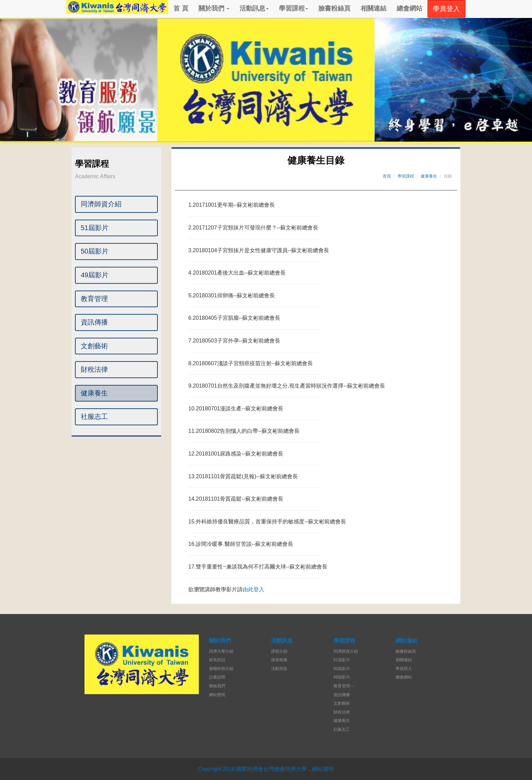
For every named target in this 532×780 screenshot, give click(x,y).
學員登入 (404, 669)
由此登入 (253, 589)
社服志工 (94, 416)
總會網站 (410, 8)
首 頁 (181, 8)
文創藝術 (94, 346)
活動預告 (279, 669)
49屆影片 (95, 275)
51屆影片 (95, 228)
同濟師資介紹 (101, 204)
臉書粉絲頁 (334, 8)
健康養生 (94, 393)
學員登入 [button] (446, 9)
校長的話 (217, 660)
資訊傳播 (94, 322)
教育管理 (94, 299)
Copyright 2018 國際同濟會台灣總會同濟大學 (253, 769)
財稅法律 (94, 369)
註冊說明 (217, 677)
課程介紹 (279, 651)
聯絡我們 (217, 686)
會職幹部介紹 (221, 669)
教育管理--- (344, 686)
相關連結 (374, 8)
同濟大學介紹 (221, 651)
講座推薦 (279, 660)
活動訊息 (254, 8)
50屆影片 (95, 251)
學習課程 (293, 8)
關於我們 (214, 8)
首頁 (387, 176)
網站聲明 (217, 695)
